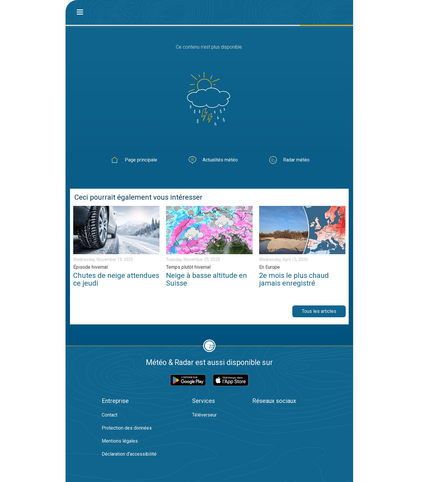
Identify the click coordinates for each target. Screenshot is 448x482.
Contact (110, 415)
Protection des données (127, 428)
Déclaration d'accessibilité (129, 454)
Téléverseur (204, 415)
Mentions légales (120, 441)
